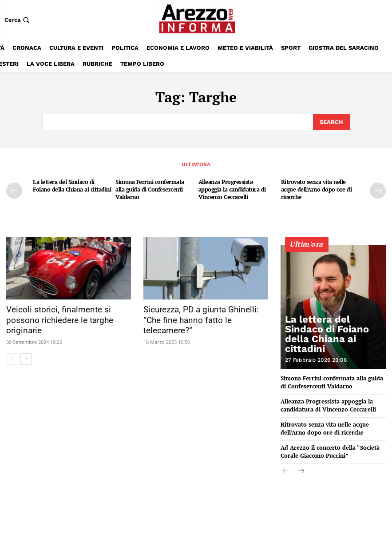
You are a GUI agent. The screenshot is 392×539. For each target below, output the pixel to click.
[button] (18, 20)
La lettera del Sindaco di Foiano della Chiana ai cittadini (72, 185)
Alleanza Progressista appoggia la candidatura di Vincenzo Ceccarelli (232, 188)
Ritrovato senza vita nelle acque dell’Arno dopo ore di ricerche (317, 188)
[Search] (331, 122)
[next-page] (378, 190)
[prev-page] (14, 190)
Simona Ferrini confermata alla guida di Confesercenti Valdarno (150, 188)
